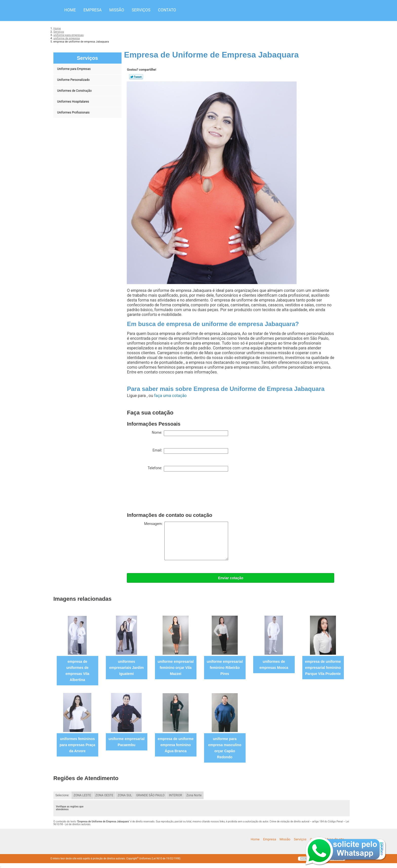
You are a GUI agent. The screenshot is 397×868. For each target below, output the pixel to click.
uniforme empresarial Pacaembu (126, 742)
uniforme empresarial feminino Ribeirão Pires (225, 668)
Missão (117, 10)
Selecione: (62, 795)
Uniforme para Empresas (74, 69)
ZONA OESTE (104, 795)
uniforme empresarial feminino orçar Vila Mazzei (175, 668)
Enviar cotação (231, 578)
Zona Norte (194, 795)
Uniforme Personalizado (74, 80)
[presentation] (165, 493)
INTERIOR (175, 795)
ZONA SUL (125, 795)
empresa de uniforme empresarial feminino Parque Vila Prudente (323, 668)
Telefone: (188, 469)
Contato (167, 10)
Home (70, 10)
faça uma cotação (170, 396)
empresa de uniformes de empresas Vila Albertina (77, 671)
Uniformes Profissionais (74, 112)
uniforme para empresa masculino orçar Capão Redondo (225, 748)
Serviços (141, 10)
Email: (190, 451)
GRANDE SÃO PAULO (150, 795)
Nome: (190, 433)
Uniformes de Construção (75, 91)
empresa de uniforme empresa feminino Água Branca (176, 745)
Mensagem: (186, 541)
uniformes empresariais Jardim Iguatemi (127, 668)
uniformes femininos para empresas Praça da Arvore (77, 745)
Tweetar (136, 77)
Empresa (92, 10)
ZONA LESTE (82, 795)
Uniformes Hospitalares (74, 102)
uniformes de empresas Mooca (274, 665)
